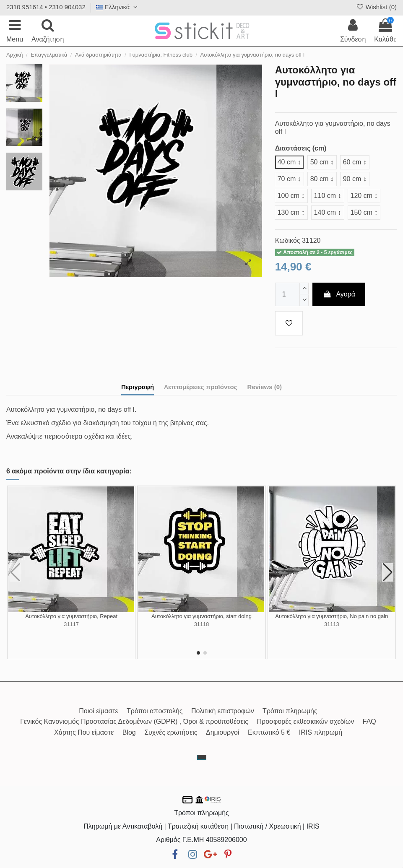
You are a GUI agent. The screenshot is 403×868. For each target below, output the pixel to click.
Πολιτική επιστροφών (223, 711)
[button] (198, 653)
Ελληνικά (118, 7)
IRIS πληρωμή (321, 732)
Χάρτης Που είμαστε (84, 732)
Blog (129, 732)
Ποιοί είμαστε (98, 711)
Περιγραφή (138, 387)
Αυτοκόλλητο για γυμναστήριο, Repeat (71, 616)
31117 (71, 624)
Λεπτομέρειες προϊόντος (201, 387)
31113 (332, 624)
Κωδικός (288, 240)
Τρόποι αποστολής (155, 711)
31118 (202, 624)
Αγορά (339, 294)
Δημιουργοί (223, 732)
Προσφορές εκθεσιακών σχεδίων (306, 721)
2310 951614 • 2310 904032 (46, 7)
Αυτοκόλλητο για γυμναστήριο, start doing (201, 616)
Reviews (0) (265, 387)
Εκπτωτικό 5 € (269, 732)
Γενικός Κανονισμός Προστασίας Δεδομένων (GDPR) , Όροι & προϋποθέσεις (134, 721)
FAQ (369, 721)
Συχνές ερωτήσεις (171, 732)
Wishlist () (376, 7)
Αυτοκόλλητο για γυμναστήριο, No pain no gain (331, 616)
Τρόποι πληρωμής (290, 711)
